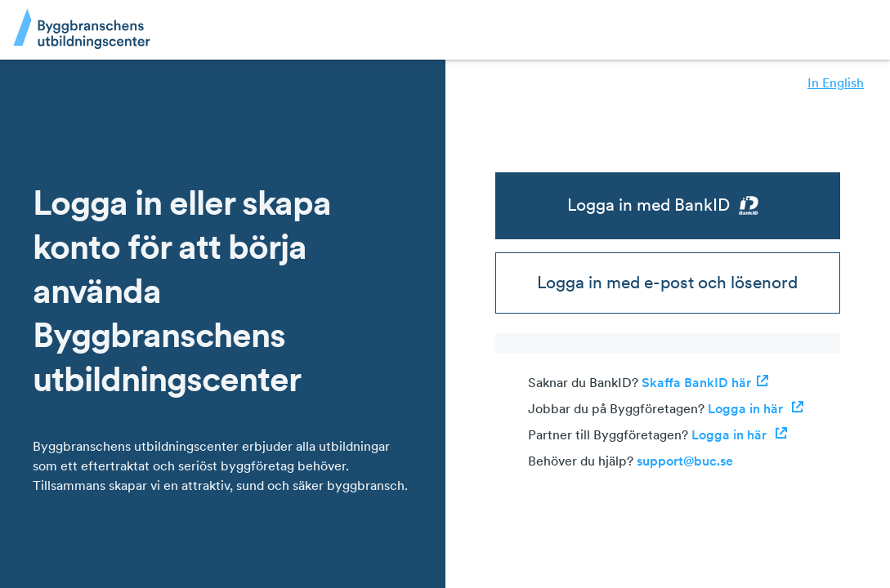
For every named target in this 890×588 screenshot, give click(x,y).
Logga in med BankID (667, 205)
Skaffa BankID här (705, 382)
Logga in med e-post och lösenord (667, 282)
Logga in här (756, 408)
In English (836, 82)
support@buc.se (685, 461)
